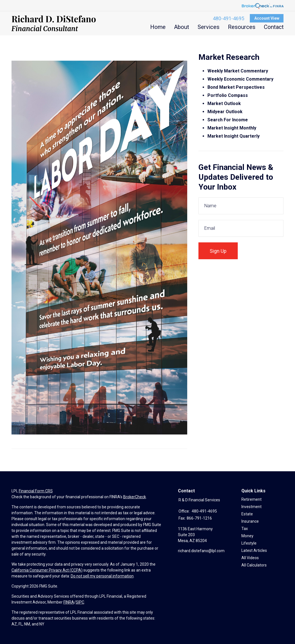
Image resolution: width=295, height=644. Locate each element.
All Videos (250, 558)
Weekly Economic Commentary (240, 79)
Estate (247, 514)
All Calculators (254, 565)
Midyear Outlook (225, 112)
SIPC (80, 602)
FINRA (69, 602)
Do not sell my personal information (102, 576)
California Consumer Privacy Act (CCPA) (47, 570)
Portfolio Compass (228, 95)
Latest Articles (254, 550)
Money (247, 536)
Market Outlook (224, 103)
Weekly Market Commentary (238, 71)
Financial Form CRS (36, 491)
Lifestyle (249, 543)
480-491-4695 (228, 18)
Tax (245, 529)
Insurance (250, 521)
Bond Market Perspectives (236, 87)
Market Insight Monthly (232, 128)
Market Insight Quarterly (234, 136)
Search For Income (228, 120)
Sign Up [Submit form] (218, 251)
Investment (251, 507)
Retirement (251, 499)
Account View (267, 18)
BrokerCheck (135, 497)
